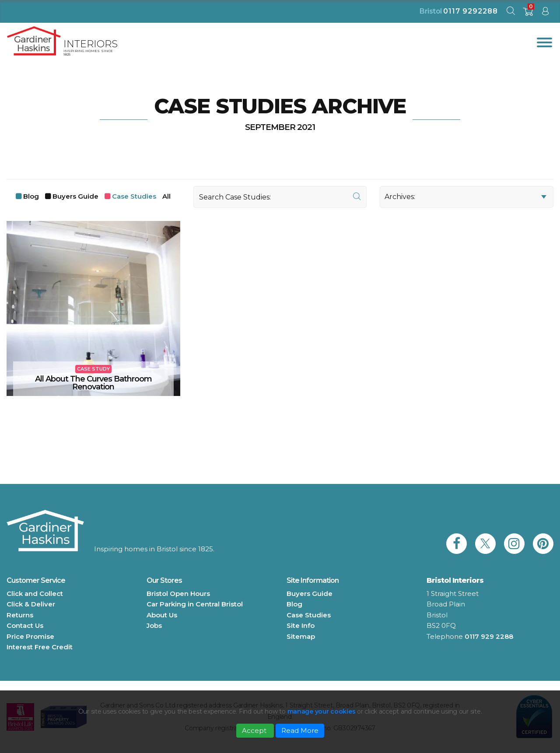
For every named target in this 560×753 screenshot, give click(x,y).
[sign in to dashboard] (545, 13)
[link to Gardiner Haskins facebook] (457, 544)
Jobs (154, 625)
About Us (162, 615)
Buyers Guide (75, 196)
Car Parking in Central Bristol (195, 604)
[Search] (280, 197)
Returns (20, 615)
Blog (31, 196)
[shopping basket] (528, 14)
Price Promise (30, 636)
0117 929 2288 (489, 636)
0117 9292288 (471, 11)
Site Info (301, 625)
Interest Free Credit (40, 647)
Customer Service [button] (36, 580)
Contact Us (25, 625)
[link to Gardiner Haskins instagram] (514, 544)
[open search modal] (511, 13)
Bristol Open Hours (178, 594)
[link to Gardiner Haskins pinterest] (543, 544)
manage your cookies (322, 711)
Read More (300, 730)
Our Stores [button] (164, 580)
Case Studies (134, 196)
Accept (255, 730)
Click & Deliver (31, 604)
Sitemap (301, 636)
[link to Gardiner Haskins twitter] (485, 544)
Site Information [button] (313, 580)
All (166, 196)
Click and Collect (35, 594)
